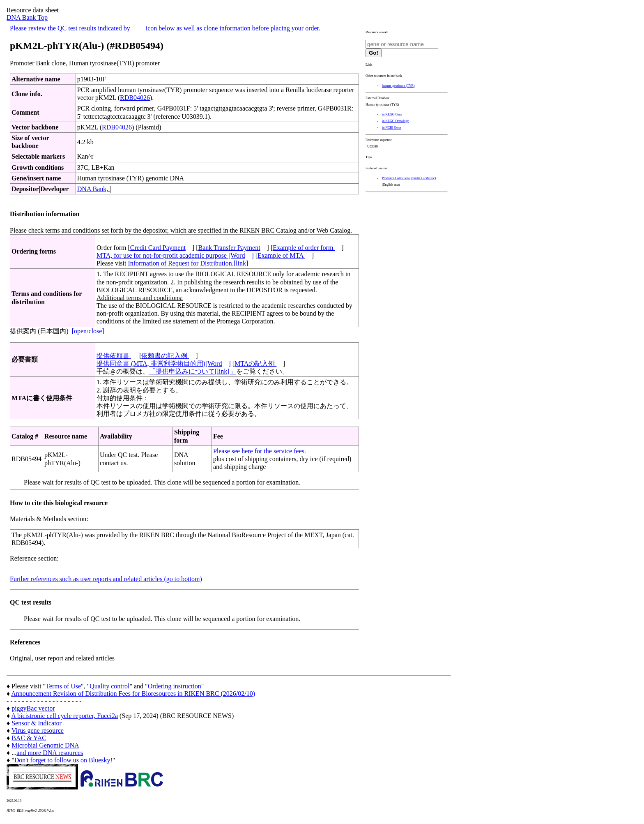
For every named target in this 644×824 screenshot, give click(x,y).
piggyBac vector (33, 708)
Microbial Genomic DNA (45, 745)
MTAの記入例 (255, 364)
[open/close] (88, 331)
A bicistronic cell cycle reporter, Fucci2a (64, 716)
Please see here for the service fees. (260, 451)
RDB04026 (135, 98)
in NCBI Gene (391, 128)
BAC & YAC (29, 738)
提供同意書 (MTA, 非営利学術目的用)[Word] (164, 364)
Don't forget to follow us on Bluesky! (63, 760)
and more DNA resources (50, 753)
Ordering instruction (175, 686)
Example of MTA (281, 255)
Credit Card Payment (158, 248)
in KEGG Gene (392, 114)
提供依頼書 (114, 356)
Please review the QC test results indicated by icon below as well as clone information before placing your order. (165, 28)
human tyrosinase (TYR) (398, 86)
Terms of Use (63, 686)
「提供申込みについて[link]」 (193, 371)
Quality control (109, 686)
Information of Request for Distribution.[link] (188, 263)
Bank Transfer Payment (229, 248)
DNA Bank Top (27, 17)
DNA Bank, (94, 189)
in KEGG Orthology (395, 121)
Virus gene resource (38, 731)
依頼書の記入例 (165, 356)
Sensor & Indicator (37, 723)
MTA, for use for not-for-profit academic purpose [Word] (175, 255)
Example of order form (304, 248)
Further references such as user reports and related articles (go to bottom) (106, 579)
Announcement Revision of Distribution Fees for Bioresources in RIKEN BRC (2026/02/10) (133, 694)
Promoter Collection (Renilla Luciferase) (409, 178)
